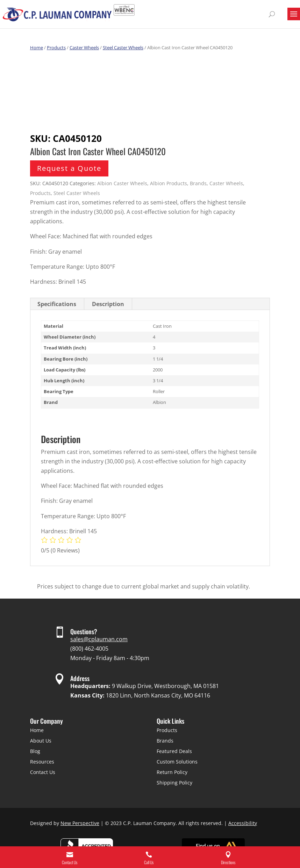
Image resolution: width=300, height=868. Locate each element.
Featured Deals (174, 751)
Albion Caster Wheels (122, 183)
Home (37, 48)
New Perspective (80, 823)
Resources (42, 762)
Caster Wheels (84, 48)
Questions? (84, 631)
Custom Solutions (177, 762)
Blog (35, 751)
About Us (41, 741)
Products (56, 48)
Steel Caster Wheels (123, 48)
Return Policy (172, 772)
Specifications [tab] (57, 304)
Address (80, 678)
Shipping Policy (174, 783)
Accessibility (243, 823)
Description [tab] (108, 304)
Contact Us (43, 772)
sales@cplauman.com (99, 639)
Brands (198, 183)
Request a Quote (69, 168)
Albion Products (169, 183)
